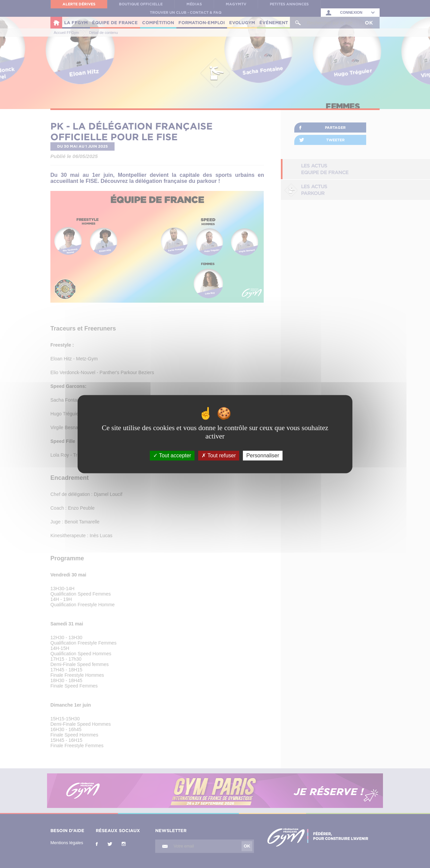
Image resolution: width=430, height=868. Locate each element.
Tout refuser (219, 455)
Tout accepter (172, 455)
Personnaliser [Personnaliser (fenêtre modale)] (263, 455)
